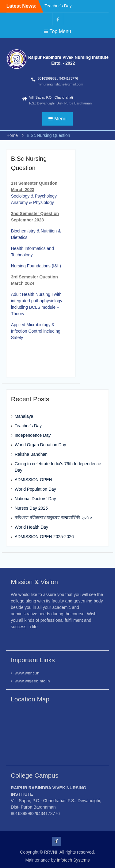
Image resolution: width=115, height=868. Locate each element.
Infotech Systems (73, 860)
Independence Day (33, 435)
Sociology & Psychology (34, 196)
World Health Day (31, 527)
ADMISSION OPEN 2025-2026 (44, 537)
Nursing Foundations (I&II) (36, 266)
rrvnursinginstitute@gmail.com (60, 84)
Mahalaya (24, 416)
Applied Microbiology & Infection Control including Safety (36, 331)
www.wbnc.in (27, 673)
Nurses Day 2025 (31, 508)
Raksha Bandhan (31, 454)
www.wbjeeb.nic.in (32, 681)
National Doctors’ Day (35, 499)
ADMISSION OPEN (33, 480)
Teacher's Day (58, 6)
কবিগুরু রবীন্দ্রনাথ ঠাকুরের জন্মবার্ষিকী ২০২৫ (54, 518)
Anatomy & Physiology (33, 202)
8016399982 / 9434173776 (58, 78)
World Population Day (35, 489)
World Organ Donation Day (40, 445)
